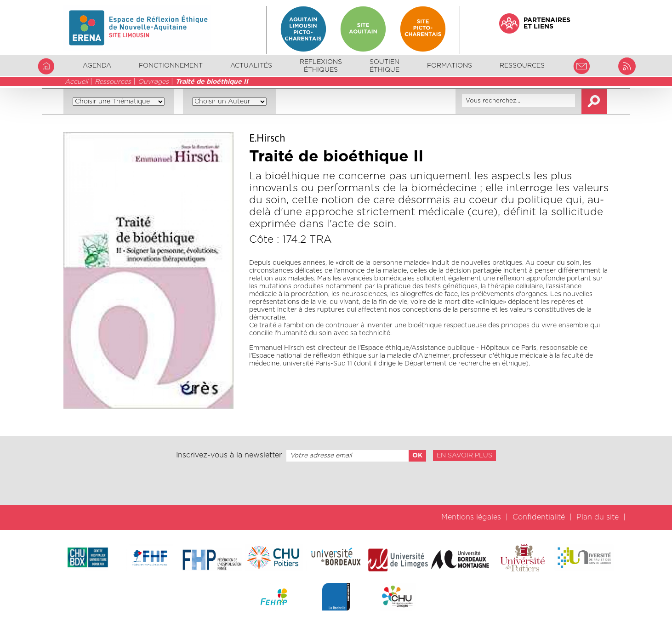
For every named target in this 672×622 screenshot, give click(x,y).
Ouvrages (153, 82)
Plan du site (598, 517)
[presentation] (336, 483)
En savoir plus (464, 456)
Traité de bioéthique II (212, 82)
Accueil (76, 82)
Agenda (97, 66)
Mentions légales (471, 517)
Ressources (113, 82)
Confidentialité (539, 517)
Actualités (251, 66)
